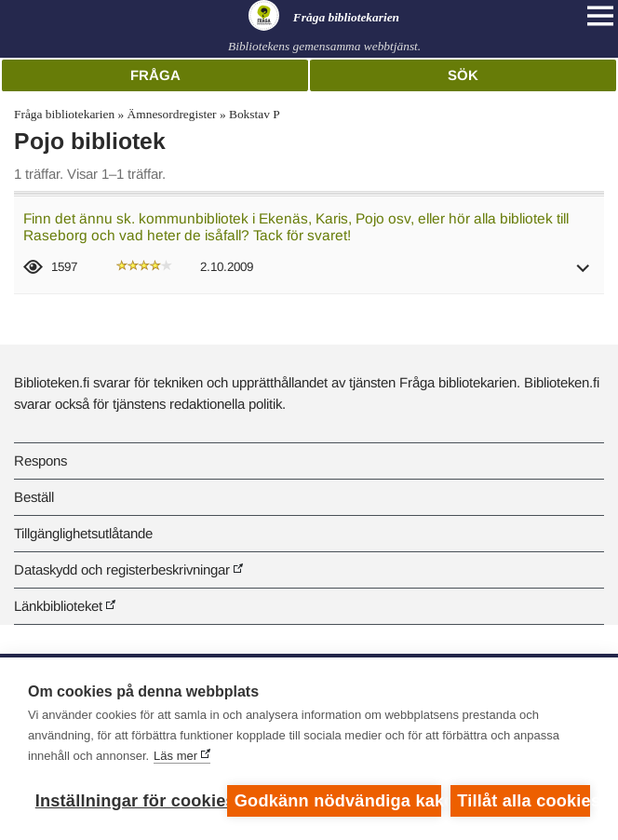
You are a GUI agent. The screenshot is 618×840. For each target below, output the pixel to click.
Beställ (34, 497)
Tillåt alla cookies (524, 801)
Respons (40, 461)
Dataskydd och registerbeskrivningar (122, 569)
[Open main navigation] (600, 16)
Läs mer (175, 756)
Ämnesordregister (172, 114)
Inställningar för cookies (127, 801)
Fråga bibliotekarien (64, 114)
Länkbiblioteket (58, 606)
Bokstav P (255, 114)
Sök (463, 75)
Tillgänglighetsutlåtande (83, 533)
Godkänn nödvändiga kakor (338, 801)
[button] (584, 274)
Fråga (155, 75)
